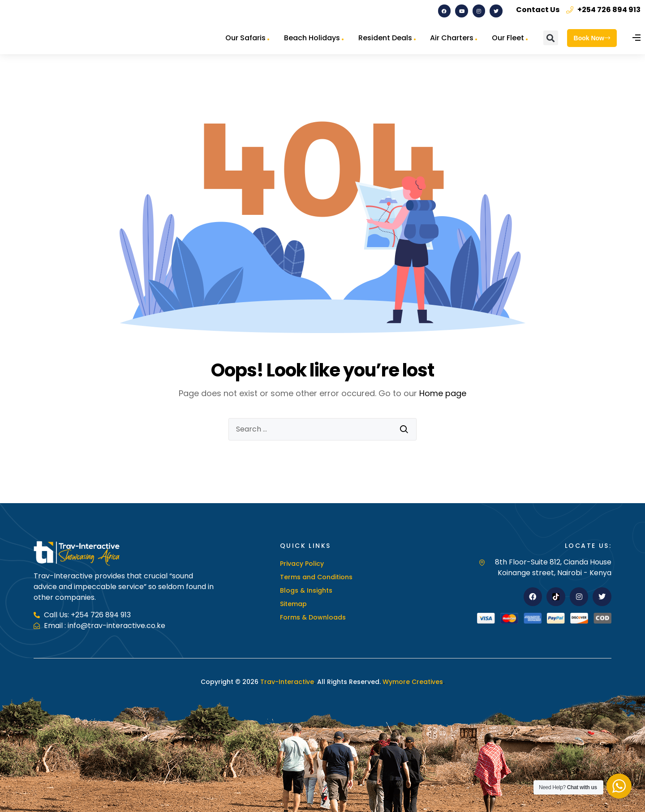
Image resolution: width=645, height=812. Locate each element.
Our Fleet (508, 38)
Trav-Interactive (287, 682)
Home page (443, 393)
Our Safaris (245, 38)
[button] (551, 38)
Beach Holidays (312, 38)
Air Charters (452, 38)
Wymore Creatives (412, 682)
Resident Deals (385, 38)
